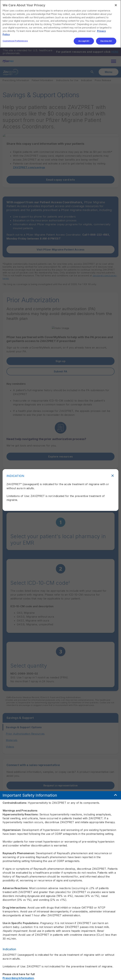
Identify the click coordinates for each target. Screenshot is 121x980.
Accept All (84, 41)
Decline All (106, 41)
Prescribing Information (18, 971)
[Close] (116, 5)
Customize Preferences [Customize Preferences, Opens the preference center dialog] (15, 41)
